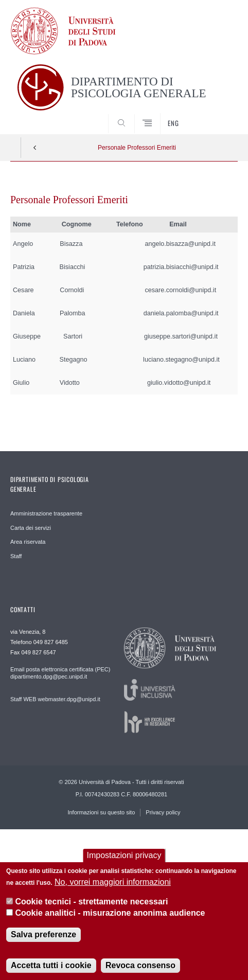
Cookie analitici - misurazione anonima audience (110, 922)
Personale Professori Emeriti (137, 148)
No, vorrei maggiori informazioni (113, 890)
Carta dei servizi (31, 528)
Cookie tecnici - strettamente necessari (92, 910)
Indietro (35, 148)
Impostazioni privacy (124, 864)
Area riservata (28, 542)
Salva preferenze (43, 943)
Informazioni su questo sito (101, 812)
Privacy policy (163, 812)
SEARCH (218, 115)
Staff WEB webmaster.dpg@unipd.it (55, 699)
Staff (16, 556)
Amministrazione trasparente (46, 513)
